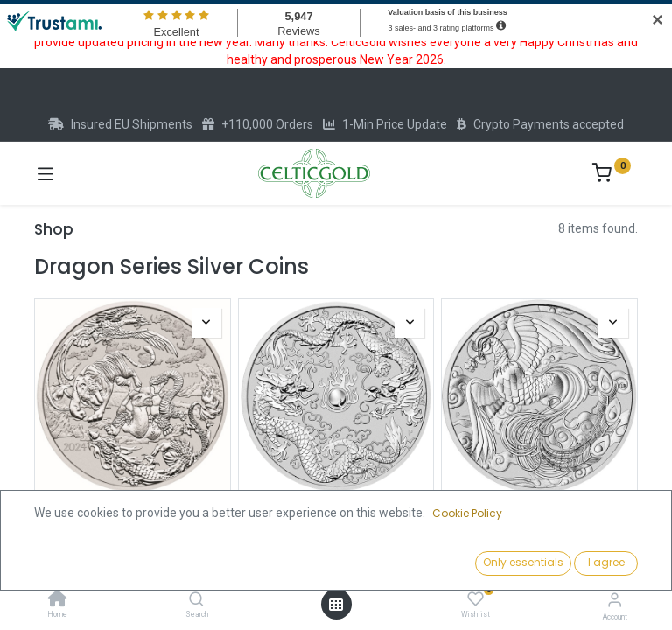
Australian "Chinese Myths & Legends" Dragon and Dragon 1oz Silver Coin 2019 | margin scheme (336, 532)
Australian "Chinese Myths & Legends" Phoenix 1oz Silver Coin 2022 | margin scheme (539, 524)
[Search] (196, 600)
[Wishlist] (476, 599)
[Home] (58, 600)
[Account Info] (615, 600)
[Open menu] (336, 605)
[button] (515, 564)
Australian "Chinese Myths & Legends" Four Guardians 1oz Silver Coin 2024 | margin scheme (133, 532)
